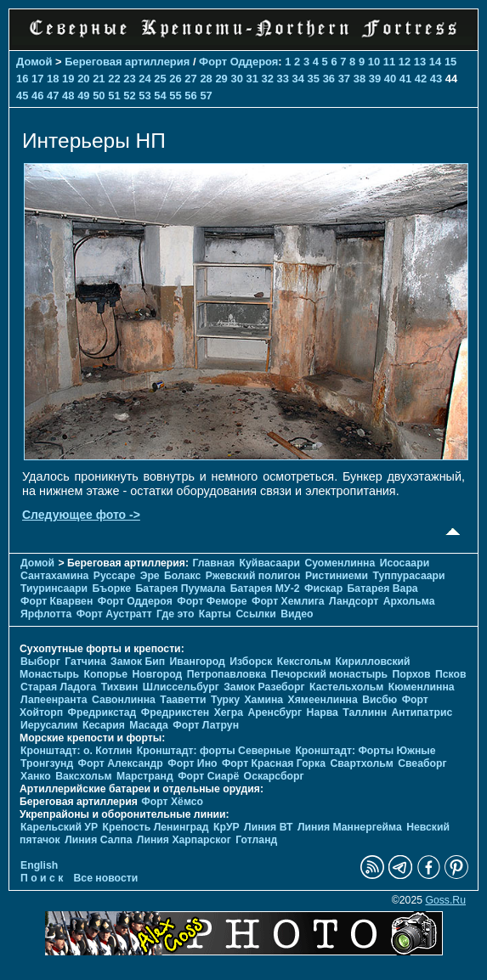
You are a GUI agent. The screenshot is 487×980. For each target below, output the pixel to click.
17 (37, 79)
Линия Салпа (98, 840)
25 (160, 79)
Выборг (40, 662)
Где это (175, 614)
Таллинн (365, 712)
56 (190, 96)
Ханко (36, 776)
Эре (150, 576)
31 (252, 79)
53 (144, 96)
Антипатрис (422, 712)
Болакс (182, 576)
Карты (215, 614)
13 (420, 62)
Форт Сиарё (208, 776)
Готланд (256, 840)
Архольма (409, 601)
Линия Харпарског (184, 840)
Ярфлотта (46, 614)
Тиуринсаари (54, 589)
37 (344, 79)
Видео (297, 614)
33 (283, 79)
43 (436, 79)
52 (129, 96)
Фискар (323, 589)
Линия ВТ (268, 827)
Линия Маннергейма (350, 827)
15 (450, 62)
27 (190, 79)
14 (435, 62)
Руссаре (115, 576)
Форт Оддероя (238, 62)
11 (389, 62)
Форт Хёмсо (172, 802)
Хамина (263, 700)
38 (360, 79)
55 (175, 96)
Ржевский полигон (253, 576)
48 (68, 96)
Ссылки (255, 614)
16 (22, 79)
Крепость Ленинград (156, 827)
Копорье (106, 674)
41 (405, 79)
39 (375, 79)
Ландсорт (354, 601)
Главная (213, 563)
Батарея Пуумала (181, 589)
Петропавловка (227, 674)
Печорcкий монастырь (330, 674)
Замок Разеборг (264, 687)
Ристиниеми (337, 576)
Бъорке (112, 589)
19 (68, 79)
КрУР (227, 827)
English (39, 865)
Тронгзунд (47, 763)
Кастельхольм (346, 687)
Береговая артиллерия (127, 62)
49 (83, 96)
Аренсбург (275, 712)
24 (144, 79)
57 (206, 96)
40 (390, 79)
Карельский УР (59, 827)
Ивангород (198, 662)
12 (405, 62)
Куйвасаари (270, 563)
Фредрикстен (175, 712)
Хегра (229, 712)
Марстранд (145, 776)
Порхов (412, 674)
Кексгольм (304, 662)
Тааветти (183, 700)
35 (314, 79)
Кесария (104, 725)
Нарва (323, 712)
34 (298, 79)
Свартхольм (361, 763)
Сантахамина (54, 576)
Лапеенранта (54, 700)
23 (129, 79)
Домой (34, 62)
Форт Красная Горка (274, 763)
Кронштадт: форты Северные (214, 751)
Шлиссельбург (181, 687)
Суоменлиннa (340, 563)
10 (374, 62)
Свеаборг (422, 763)
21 (99, 79)
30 (236, 79)
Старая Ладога (58, 687)
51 (114, 96)
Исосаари (405, 563)
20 (83, 79)
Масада (148, 725)
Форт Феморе (212, 601)
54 (160, 96)
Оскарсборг (274, 776)
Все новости (106, 878)
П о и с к (42, 878)
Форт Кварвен (57, 601)
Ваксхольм (83, 776)
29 (221, 79)
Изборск (251, 662)
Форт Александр (121, 763)
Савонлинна (124, 700)
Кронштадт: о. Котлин (76, 751)
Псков (451, 674)
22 (114, 79)
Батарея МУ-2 (265, 589)
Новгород (158, 674)
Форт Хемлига (288, 601)
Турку (225, 700)
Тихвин (120, 687)
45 (22, 96)
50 (99, 96)
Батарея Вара (383, 589)
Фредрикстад (102, 712)
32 (268, 79)
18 (53, 79)
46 (37, 96)
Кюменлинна (422, 687)
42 (421, 79)
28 (206, 79)
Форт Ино (192, 763)
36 (329, 79)
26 (175, 79)
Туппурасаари (408, 576)
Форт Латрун (206, 725)
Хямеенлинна (323, 700)
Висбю (379, 700)
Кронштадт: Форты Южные (365, 751)
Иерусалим (49, 725)
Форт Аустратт (114, 614)
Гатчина (85, 662)
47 (53, 96)
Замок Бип (138, 662)
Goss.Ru (445, 900)
